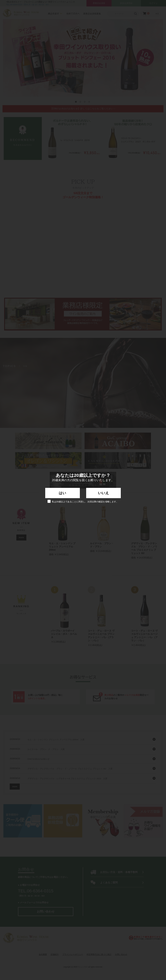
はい (62, 493)
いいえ (103, 493)
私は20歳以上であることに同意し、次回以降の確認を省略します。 (83, 501)
